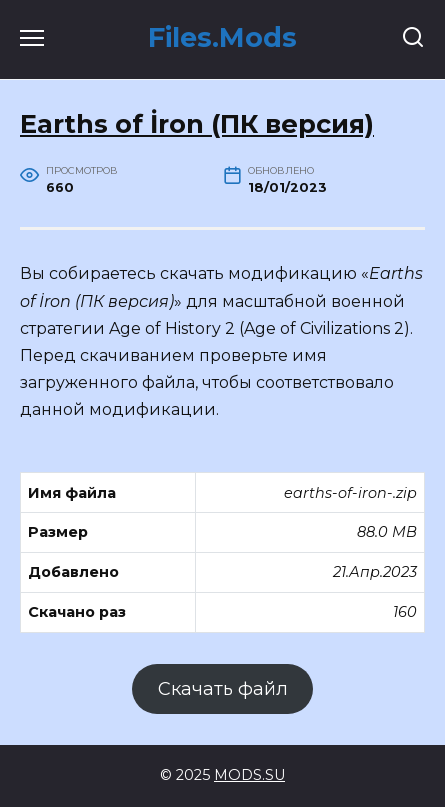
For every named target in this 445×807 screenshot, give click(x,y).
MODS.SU (249, 775)
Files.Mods (222, 37)
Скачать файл (223, 689)
